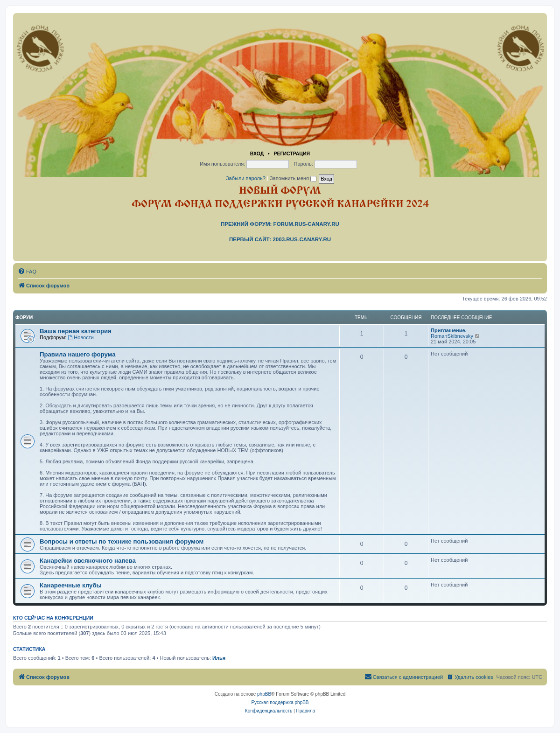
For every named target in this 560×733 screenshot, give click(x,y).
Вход (257, 154)
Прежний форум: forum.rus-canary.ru (280, 224)
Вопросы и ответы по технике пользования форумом (122, 541)
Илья (219, 658)
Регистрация (292, 154)
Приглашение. (449, 330)
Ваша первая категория (76, 331)
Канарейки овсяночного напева (88, 561)
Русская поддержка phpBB (280, 702)
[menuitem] (27, 272)
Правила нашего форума (78, 354)
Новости (80, 337)
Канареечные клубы (71, 585)
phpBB (264, 694)
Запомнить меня (293, 178)
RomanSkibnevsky (452, 336)
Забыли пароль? (246, 178)
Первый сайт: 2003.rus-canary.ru (280, 239)
